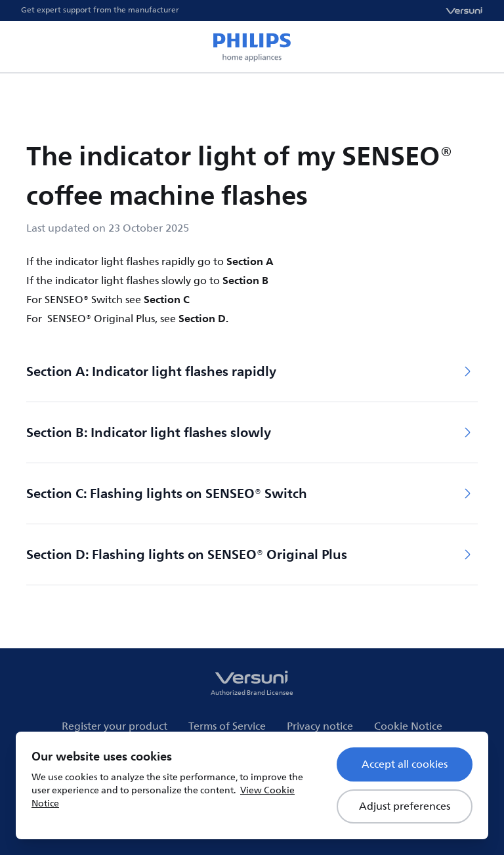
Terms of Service (227, 726)
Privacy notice (320, 726)
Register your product (115, 726)
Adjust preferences (405, 806)
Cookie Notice (408, 726)
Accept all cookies (405, 764)
